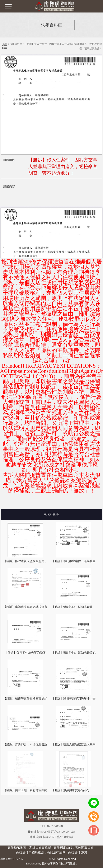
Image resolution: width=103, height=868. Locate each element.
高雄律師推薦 (17, 848)
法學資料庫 (16, 44)
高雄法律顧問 (56, 852)
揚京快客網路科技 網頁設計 (59, 864)
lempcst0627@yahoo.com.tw (56, 832)
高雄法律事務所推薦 (30, 852)
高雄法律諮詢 (78, 852)
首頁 (5, 44)
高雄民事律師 (84, 848)
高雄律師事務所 (40, 848)
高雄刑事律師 (63, 848)
